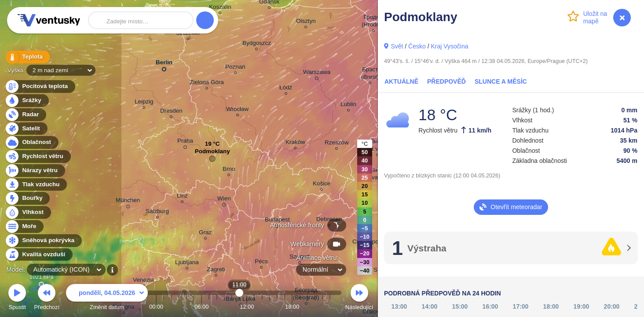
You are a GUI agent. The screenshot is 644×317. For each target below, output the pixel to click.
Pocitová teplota (40, 87)
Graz (205, 234)
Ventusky (48, 20)
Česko (417, 46)
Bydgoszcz (257, 44)
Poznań (235, 68)
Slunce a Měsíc (501, 81)
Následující (359, 298)
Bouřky (27, 198)
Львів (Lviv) (377, 146)
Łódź (286, 89)
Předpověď (446, 81)
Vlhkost (28, 212)
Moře (24, 227)
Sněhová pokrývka (43, 241)
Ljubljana (187, 264)
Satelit (26, 129)
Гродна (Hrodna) (373, 22)
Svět (397, 46)
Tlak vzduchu (36, 185)
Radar (26, 115)
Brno (229, 170)
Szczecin (188, 34)
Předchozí (47, 298)
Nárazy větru (35, 171)
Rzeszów (337, 144)
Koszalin (220, 8)
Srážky (27, 101)
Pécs (261, 263)
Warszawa (317, 74)
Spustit (17, 298)
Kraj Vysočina (449, 46)
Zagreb (216, 271)
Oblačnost (31, 142)
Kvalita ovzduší (38, 255)
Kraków (295, 143)
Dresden (171, 112)
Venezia (143, 281)
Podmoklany (212, 153)
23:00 (330, 307)
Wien (224, 200)
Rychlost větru (38, 157)
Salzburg (157, 212)
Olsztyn (306, 22)
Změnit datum (107, 298)
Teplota (27, 57)
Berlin (164, 64)
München (128, 202)
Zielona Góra (207, 83)
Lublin (348, 105)
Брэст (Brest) (370, 74)
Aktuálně (401, 81)
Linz (182, 197)
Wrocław (237, 110)
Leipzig (144, 103)
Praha (185, 142)
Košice (322, 185)
